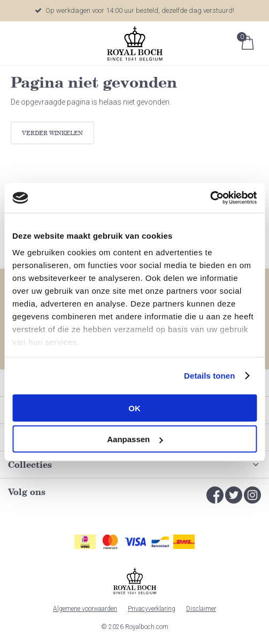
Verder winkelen (52, 133)
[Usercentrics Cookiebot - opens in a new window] (210, 198)
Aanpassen (135, 439)
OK (134, 408)
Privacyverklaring (152, 609)
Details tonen (209, 376)
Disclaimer (201, 609)
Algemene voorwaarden (85, 609)
